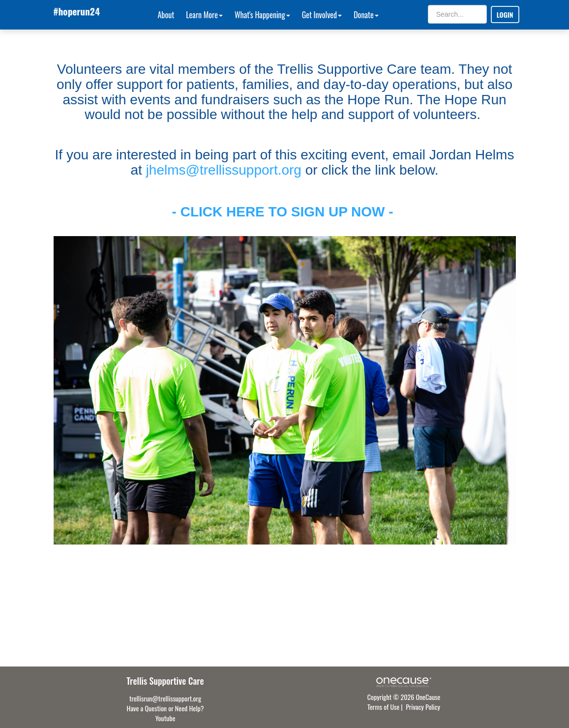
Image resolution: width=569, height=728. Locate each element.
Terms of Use (383, 707)
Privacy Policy (423, 707)
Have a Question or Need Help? (165, 708)
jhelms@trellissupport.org (224, 170)
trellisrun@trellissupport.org (165, 698)
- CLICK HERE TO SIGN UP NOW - (285, 212)
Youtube (165, 718)
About (166, 15)
